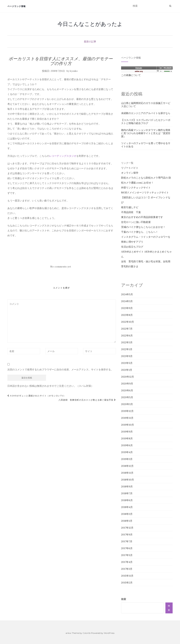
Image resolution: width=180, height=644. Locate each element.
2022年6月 (127, 336)
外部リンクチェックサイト (136, 188)
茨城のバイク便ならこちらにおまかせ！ (143, 227)
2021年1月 (127, 370)
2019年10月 (128, 425)
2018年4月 (127, 507)
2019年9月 (127, 432)
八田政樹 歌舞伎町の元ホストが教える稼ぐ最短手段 (87, 400)
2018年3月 (127, 514)
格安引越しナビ (130, 207)
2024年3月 (127, 301)
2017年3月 (127, 569)
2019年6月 (127, 445)
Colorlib (87, 633)
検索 (124, 599)
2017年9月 (127, 535)
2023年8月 (127, 315)
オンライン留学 (130, 173)
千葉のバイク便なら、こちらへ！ (140, 232)
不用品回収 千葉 (131, 212)
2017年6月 (127, 548)
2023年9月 (127, 308)
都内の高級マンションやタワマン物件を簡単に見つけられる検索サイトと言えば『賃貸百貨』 (146, 133)
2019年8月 (127, 438)
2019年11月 (127, 418)
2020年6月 (127, 390)
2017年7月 (127, 541)
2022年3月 (127, 342)
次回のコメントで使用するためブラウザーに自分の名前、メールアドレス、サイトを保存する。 (60, 370)
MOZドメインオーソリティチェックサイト (145, 192)
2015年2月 (127, 583)
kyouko (74, 71)
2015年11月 (127, 576)
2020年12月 (128, 377)
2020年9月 (127, 384)
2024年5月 (127, 294)
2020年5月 (127, 397)
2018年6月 (127, 500)
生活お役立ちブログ (132, 247)
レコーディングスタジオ (63, 156)
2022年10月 (128, 322)
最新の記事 (90, 42)
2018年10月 (128, 480)
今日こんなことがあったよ (90, 24)
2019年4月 (127, 452)
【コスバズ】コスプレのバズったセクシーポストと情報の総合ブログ (146, 122)
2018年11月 (127, 473)
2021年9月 (127, 356)
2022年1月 (127, 349)
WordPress (109, 633)
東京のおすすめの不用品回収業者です (142, 217)
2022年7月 (127, 329)
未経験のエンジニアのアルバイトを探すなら (146, 113)
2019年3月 (127, 459)
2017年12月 (127, 528)
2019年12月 (127, 411)
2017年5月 (127, 555)
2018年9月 (127, 487)
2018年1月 (127, 521)
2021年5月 (127, 363)
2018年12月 (127, 466)
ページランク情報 (17, 6)
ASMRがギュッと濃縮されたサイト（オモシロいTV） (36, 396)
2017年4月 (127, 562)
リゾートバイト (130, 168)
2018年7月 (127, 493)
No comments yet (61, 267)
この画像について (131, 75)
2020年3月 (127, 404)
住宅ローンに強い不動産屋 (136, 222)
